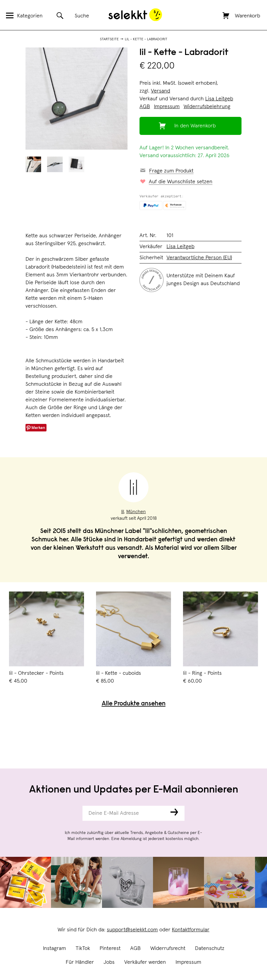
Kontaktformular (191, 930)
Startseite (109, 39)
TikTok (83, 948)
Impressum (188, 962)
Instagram (54, 948)
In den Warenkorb (195, 126)
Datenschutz (210, 948)
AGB (135, 948)
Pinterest (110, 948)
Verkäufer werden (145, 962)
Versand (160, 91)
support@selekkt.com (132, 930)
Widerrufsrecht (168, 948)
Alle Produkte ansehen (134, 704)
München (136, 512)
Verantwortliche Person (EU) (199, 258)
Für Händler (80, 962)
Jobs (109, 962)
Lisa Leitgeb (219, 99)
